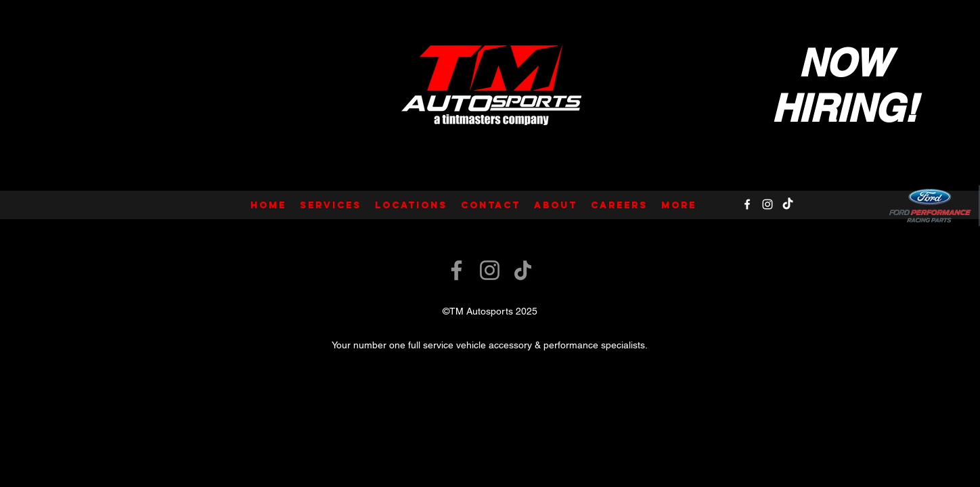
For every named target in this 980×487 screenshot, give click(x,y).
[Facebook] (747, 204)
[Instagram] (767, 204)
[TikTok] (788, 204)
